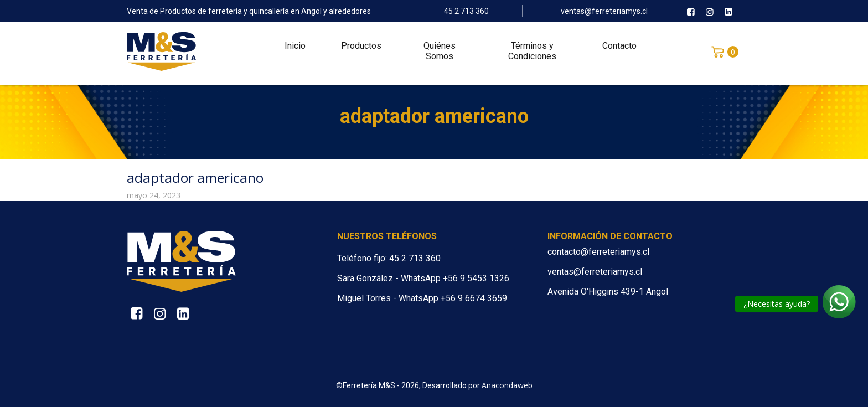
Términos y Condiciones (532, 55)
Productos (361, 50)
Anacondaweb (507, 385)
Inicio (295, 50)
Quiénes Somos (440, 55)
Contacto (619, 50)
